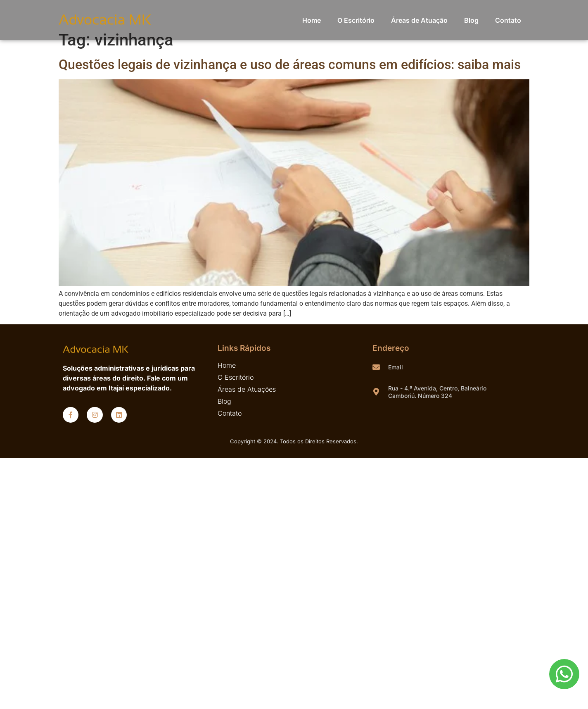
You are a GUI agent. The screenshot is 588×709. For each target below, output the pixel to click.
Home (312, 20)
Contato (508, 20)
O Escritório (356, 20)
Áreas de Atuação (419, 20)
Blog (471, 20)
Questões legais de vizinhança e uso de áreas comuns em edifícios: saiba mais (290, 64)
